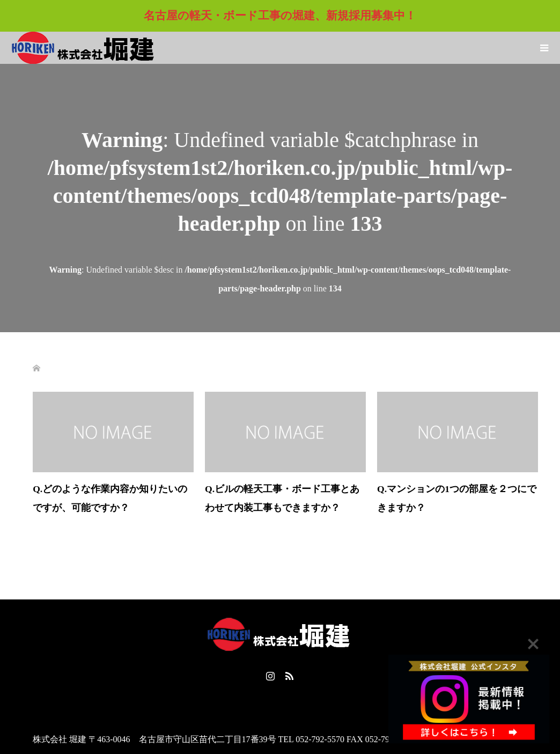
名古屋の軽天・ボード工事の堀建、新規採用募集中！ (280, 16)
